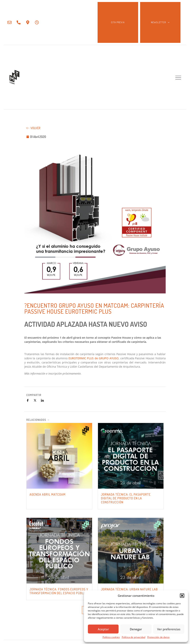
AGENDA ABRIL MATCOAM (47, 494)
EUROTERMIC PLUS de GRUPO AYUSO (94, 358)
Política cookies (111, 637)
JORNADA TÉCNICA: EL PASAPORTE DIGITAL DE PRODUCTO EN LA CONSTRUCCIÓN (126, 498)
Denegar (136, 629)
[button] (182, 596)
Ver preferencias (169, 629)
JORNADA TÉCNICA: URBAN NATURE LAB (129, 589)
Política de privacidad (133, 637)
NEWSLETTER (160, 22)
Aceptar (103, 629)
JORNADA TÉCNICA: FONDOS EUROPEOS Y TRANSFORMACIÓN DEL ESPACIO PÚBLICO (59, 591)
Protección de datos (158, 637)
